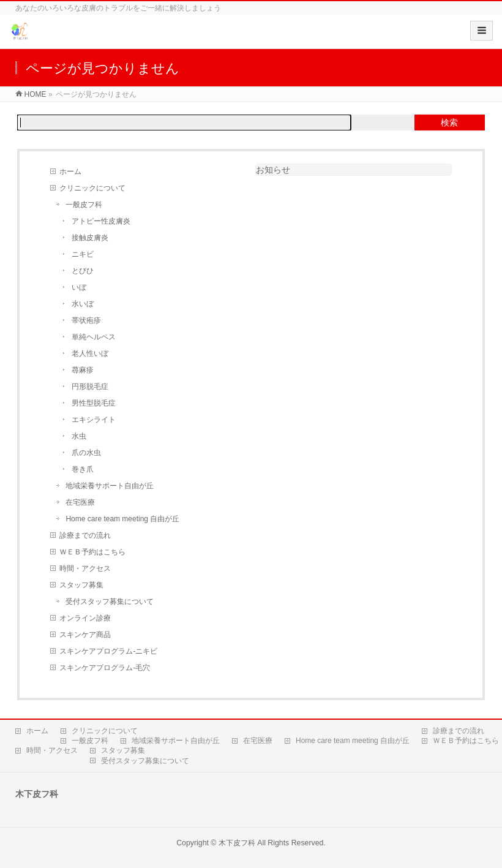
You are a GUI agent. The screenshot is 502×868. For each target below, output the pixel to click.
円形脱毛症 (90, 387)
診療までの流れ (85, 535)
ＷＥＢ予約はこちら (92, 552)
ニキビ (83, 254)
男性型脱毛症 (94, 403)
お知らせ (273, 170)
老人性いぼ (90, 353)
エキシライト (94, 420)
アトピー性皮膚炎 (101, 221)
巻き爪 (83, 469)
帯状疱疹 (86, 320)
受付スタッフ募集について (110, 602)
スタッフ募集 (81, 585)
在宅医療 (80, 502)
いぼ (79, 287)
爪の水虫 (86, 453)
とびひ (83, 271)
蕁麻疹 (83, 370)
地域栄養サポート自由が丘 (110, 486)
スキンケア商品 (85, 635)
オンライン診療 (85, 618)
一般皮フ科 (84, 205)
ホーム (70, 172)
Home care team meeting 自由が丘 (122, 519)
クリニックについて (92, 188)
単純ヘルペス (94, 337)
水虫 (79, 436)
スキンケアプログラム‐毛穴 (105, 668)
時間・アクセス (85, 568)
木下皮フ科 (237, 843)
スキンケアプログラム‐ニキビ (108, 651)
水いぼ (83, 304)
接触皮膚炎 (90, 238)
